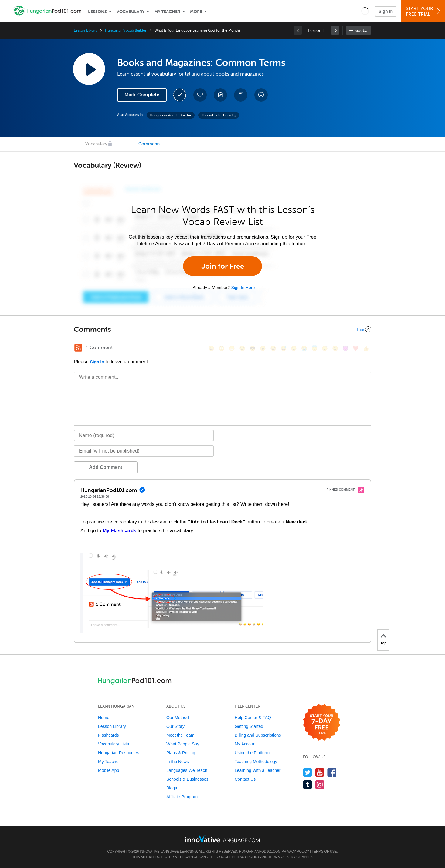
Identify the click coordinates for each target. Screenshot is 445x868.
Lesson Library (85, 30)
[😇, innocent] (314, 348)
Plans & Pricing (181, 753)
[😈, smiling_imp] (345, 348)
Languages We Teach (187, 770)
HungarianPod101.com (260, 851)
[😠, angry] (263, 348)
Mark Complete (142, 95)
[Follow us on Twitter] (308, 772)
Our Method (178, 718)
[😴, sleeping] (325, 348)
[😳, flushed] (222, 348)
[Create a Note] (220, 95)
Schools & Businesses (187, 779)
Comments (149, 144)
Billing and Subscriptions (258, 735)
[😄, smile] (211, 348)
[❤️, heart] (356, 348)
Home (104, 718)
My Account (246, 744)
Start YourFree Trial (424, 11)
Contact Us (245, 779)
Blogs (172, 788)
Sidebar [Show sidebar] (362, 30)
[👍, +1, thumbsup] (366, 348)
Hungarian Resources (119, 753)
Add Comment (105, 467)
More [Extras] (196, 12)
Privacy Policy (295, 851)
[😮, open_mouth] (335, 348)
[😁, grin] (232, 348)
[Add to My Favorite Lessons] (200, 95)
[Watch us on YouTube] (320, 772)
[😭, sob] (304, 348)
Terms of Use (324, 851)
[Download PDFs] (241, 95)
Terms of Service (285, 857)
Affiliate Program (182, 797)
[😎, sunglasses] (253, 348)
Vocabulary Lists (114, 744)
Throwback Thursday (219, 115)
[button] (365, 11)
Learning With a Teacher (258, 770)
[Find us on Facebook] (332, 772)
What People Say (183, 744)
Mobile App (109, 770)
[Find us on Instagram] (320, 784)
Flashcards (108, 735)
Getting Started (249, 726)
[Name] (144, 436)
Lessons (97, 12)
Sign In (386, 11)
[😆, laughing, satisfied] (273, 348)
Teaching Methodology (256, 762)
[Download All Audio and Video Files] (261, 95)
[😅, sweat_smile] (284, 348)
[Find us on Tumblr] (308, 784)
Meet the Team (180, 735)
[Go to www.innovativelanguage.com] (222, 838)
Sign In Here (243, 288)
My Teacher (167, 12)
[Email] (144, 451)
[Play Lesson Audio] (89, 69)
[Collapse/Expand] (222, 329)
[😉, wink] (294, 348)
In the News (178, 762)
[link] (335, 30)
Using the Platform (252, 753)
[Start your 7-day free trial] (322, 723)
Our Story (175, 726)
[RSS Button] (78, 348)
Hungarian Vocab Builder (126, 30)
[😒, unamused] (242, 348)
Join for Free (223, 266)
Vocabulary (131, 12)
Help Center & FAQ (253, 718)
